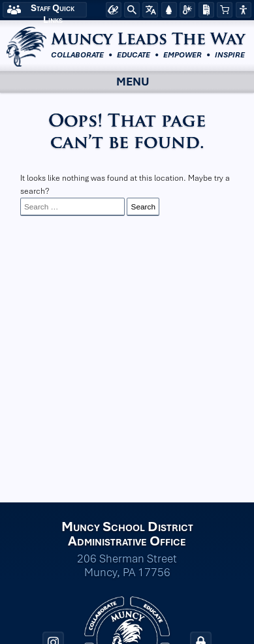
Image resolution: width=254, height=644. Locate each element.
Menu (121, 82)
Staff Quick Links (53, 10)
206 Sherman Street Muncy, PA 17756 (127, 566)
